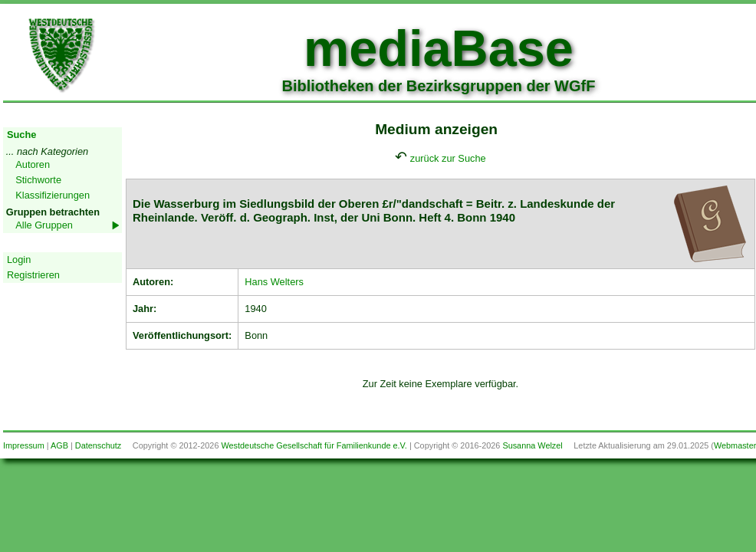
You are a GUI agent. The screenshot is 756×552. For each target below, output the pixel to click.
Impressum (24, 445)
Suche (21, 135)
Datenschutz (98, 445)
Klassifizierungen (53, 195)
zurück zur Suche (448, 158)
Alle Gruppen (44, 225)
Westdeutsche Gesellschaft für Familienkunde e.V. (314, 445)
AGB (59, 445)
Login (19, 260)
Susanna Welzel (532, 445)
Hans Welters (274, 282)
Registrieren (33, 275)
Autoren (33, 164)
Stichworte (38, 180)
